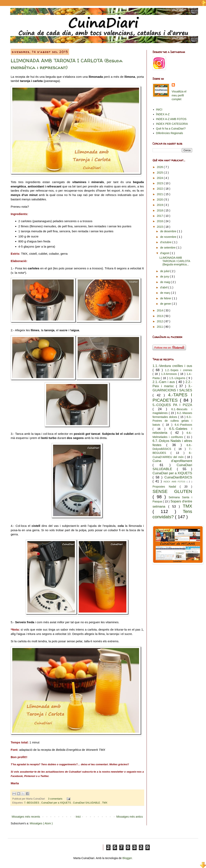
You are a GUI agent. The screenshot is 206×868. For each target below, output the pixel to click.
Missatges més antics (130, 817)
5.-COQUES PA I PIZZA (172, 405)
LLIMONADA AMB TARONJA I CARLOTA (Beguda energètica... (175, 261)
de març (165, 293)
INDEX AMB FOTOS (175, 482)
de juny (165, 277)
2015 (160, 227)
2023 (160, 183)
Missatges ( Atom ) (41, 823)
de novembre (169, 237)
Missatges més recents (26, 817)
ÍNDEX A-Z (163, 114)
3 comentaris (56, 799)
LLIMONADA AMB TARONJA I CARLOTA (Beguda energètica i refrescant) (67, 64)
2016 (160, 221)
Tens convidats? (172, 514)
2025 (160, 173)
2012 (160, 321)
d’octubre (166, 242)
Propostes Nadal (166, 487)
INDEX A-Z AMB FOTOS (171, 119)
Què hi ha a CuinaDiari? (171, 129)
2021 (160, 194)
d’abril (164, 287)
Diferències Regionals (170, 133)
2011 (160, 327)
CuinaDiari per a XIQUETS (56, 803)
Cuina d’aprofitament (172, 461)
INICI (159, 109)
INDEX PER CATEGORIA (172, 124)
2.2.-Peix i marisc (172, 384)
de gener (166, 304)
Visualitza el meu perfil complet (179, 95)
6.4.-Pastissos (183, 425)
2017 (160, 216)
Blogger (127, 858)
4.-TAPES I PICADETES (172, 398)
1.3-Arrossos (169, 374)
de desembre (169, 231)
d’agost (165, 253)
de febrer (166, 298)
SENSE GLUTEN (172, 491)
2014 (160, 310)
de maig (165, 282)
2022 (160, 189)
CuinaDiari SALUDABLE (87, 803)
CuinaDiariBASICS (178, 477)
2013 (160, 316)
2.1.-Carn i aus (164, 382)
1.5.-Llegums (178, 378)
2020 (160, 200)
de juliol (165, 271)
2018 (160, 210)
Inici (78, 817)
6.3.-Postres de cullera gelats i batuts (172, 421)
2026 (160, 167)
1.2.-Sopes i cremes (179, 370)
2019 (160, 205)
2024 (160, 178)
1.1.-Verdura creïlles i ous (172, 366)
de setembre (168, 248)
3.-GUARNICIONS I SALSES (172, 388)
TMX (105, 803)
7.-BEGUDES (32, 803)
